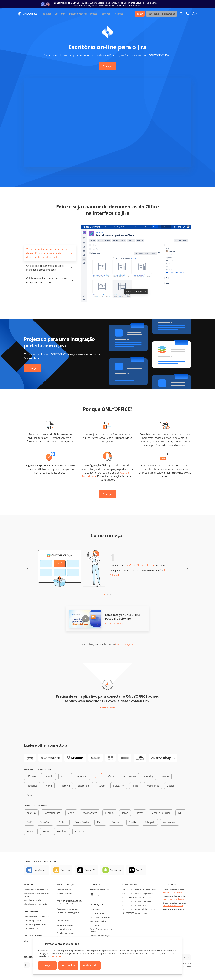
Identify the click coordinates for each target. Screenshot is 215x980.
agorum (31, 813)
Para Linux (65, 870)
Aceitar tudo (90, 965)
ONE (29, 822)
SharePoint (84, 786)
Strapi (102, 786)
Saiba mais (57, 956)
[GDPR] (99, 896)
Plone (49, 786)
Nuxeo (165, 776)
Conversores (31, 911)
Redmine (65, 786)
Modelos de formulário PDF (36, 890)
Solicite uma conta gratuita (69, 913)
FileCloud (62, 831)
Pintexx (63, 822)
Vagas (59, 937)
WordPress (153, 786)
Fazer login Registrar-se (162, 14)
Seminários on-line (98, 921)
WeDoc (31, 831)
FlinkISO (110, 813)
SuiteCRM (119, 786)
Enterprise (60, 14)
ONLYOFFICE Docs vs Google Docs (138, 894)
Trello (135, 786)
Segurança (96, 885)
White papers (95, 925)
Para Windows (40, 870)
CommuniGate (52, 813)
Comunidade (95, 910)
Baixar (140, 14)
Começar (107, 66)
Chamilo (49, 776)
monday (149, 776)
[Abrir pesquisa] (181, 14)
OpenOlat (45, 822)
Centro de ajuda (97, 913)
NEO (181, 813)
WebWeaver (170, 822)
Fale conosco (107, 707)
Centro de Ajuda (124, 644)
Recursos (119, 14)
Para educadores (64, 894)
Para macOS (90, 870)
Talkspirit (150, 822)
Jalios (125, 813)
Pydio (100, 822)
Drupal (65, 776)
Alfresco (31, 776)
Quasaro (116, 822)
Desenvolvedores (78, 14)
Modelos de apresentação (35, 904)
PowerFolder (82, 822)
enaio (71, 813)
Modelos (29, 885)
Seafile (133, 822)
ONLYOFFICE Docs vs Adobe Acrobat (139, 909)
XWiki (46, 831)
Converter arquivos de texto (36, 917)
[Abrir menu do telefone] (187, 14)
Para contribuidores (66, 925)
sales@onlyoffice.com (173, 892)
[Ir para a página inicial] (27, 14)
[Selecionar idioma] (194, 14)
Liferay (111, 776)
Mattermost (129, 776)
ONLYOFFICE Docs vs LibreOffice (137, 901)
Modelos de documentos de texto (36, 895)
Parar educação (66, 885)
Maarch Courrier (161, 813)
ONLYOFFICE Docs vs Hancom (136, 913)
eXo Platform (90, 813)
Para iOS (140, 870)
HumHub (82, 776)
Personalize (68, 965)
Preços (94, 14)
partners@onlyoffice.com (174, 899)
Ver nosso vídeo (114, 623)
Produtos (47, 14)
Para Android (116, 870)
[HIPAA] (92, 896)
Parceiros (106, 14)
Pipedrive (32, 786)
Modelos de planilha (33, 900)
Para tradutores (64, 929)
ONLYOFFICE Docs (141, 565)
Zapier (171, 786)
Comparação (130, 885)
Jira (97, 776)
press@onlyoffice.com (173, 906)
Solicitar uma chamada (174, 909)
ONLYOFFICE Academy (100, 917)
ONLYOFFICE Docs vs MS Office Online (139, 890)
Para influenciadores (66, 933)
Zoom (30, 795)
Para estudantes (64, 890)
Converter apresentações (35, 924)
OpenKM (80, 831)
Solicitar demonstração (100, 936)
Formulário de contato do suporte (101, 930)
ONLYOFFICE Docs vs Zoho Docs (137, 897)
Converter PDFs (31, 928)
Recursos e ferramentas (67, 909)
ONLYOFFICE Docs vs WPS (134, 905)
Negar (47, 965)
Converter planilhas (33, 920)
